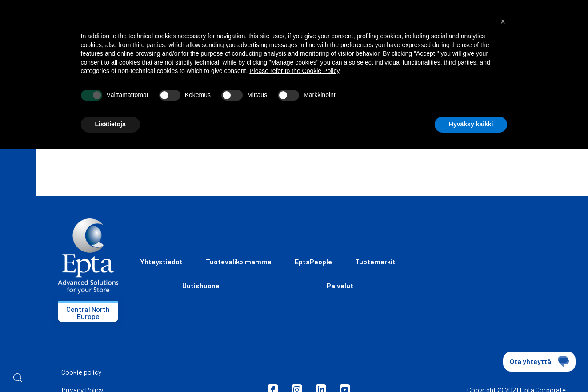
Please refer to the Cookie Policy (294, 71)
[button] (503, 21)
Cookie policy (81, 372)
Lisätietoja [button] (110, 124)
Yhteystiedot (161, 261)
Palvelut (340, 285)
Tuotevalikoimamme (239, 261)
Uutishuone (201, 285)
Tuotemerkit (375, 261)
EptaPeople (313, 261)
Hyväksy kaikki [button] (471, 124)
